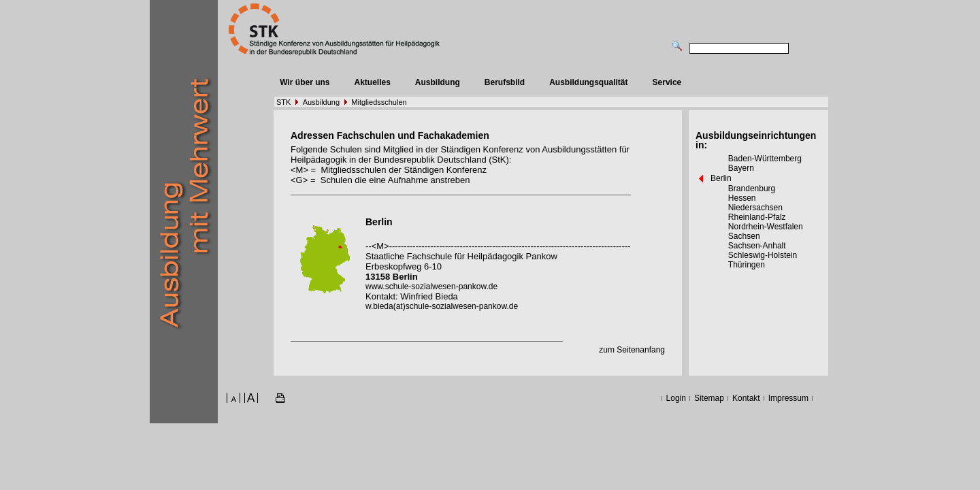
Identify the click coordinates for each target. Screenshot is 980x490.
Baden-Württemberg (765, 159)
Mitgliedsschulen (379, 102)
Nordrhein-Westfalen (766, 227)
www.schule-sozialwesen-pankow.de (431, 287)
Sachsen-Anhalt (757, 246)
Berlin (721, 178)
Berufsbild (505, 82)
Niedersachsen (755, 208)
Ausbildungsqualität (588, 82)
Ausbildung (438, 82)
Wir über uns (305, 82)
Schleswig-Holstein (763, 255)
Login (676, 398)
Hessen (742, 198)
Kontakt (746, 398)
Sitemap (709, 398)
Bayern (741, 168)
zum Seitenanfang (632, 350)
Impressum (788, 398)
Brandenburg (752, 189)
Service (667, 82)
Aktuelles (372, 82)
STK (283, 102)
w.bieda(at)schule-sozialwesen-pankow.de (442, 306)
